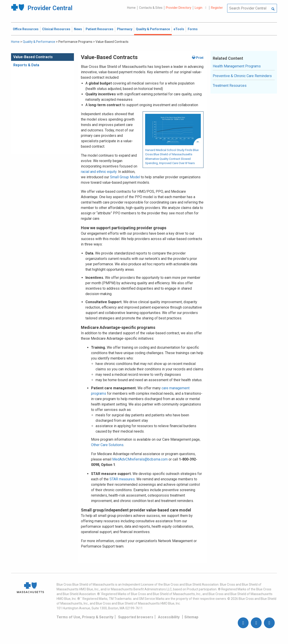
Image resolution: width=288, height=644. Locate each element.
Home (131, 8)
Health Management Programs (237, 66)
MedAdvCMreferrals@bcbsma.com (140, 459)
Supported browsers (136, 617)
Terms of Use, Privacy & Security (85, 617)
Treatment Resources (230, 86)
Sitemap (191, 617)
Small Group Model (125, 177)
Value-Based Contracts (33, 57)
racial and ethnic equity (99, 172)
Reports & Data (26, 65)
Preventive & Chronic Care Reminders (242, 76)
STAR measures (122, 479)
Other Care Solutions (107, 445)
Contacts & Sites (151, 8)
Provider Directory (179, 8)
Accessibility (169, 617)
